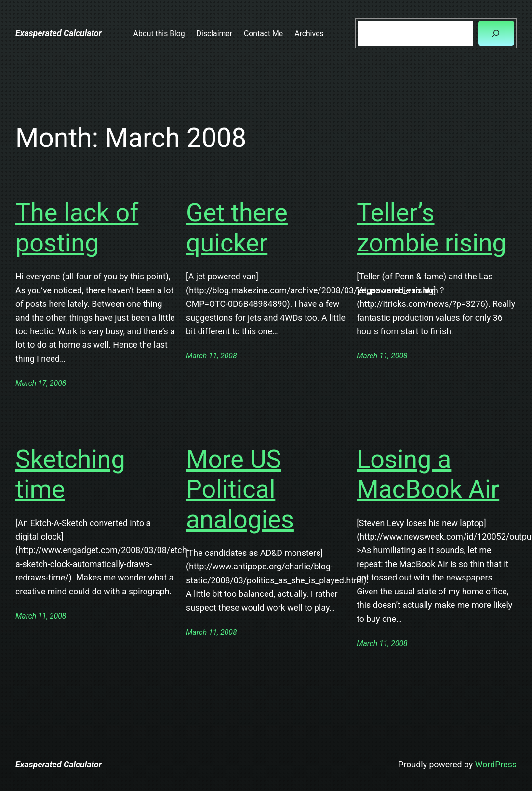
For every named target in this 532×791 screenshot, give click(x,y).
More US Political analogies (240, 489)
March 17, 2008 (41, 383)
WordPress (496, 765)
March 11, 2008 (211, 356)
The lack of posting (77, 228)
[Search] (496, 33)
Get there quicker (237, 228)
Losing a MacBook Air (428, 474)
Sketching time (70, 474)
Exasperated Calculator (59, 33)
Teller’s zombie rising (432, 228)
